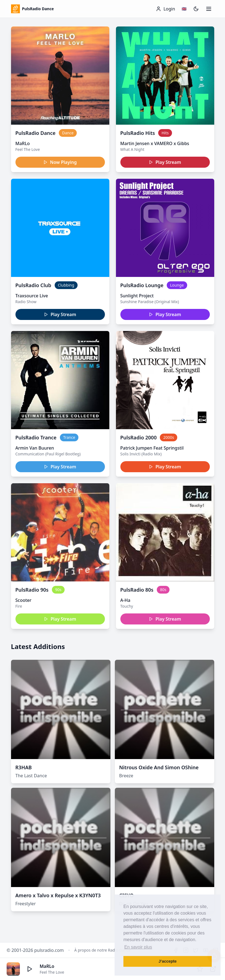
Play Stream (165, 162)
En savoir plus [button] (138, 947)
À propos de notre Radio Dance (102, 950)
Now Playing (60, 162)
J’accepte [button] (168, 961)
